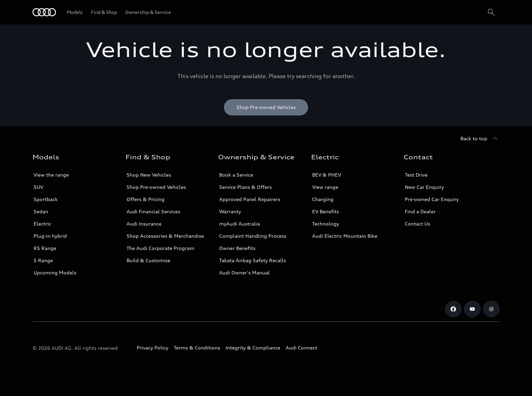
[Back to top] (480, 139)
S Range (43, 260)
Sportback (46, 199)
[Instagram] (491, 309)
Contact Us (417, 224)
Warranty (230, 211)
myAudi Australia (240, 224)
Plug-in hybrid (50, 236)
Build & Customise (148, 260)
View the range (51, 175)
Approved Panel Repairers (250, 199)
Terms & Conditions (197, 348)
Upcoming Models (55, 273)
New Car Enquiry (424, 187)
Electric (42, 224)
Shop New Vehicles (149, 175)
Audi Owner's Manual (244, 273)
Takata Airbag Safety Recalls (253, 260)
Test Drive (416, 175)
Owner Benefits (237, 248)
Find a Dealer (420, 211)
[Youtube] (472, 309)
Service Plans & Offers (245, 187)
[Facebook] (453, 309)
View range (325, 187)
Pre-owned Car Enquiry (432, 199)
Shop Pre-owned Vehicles (156, 187)
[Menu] (44, 12)
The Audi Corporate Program (160, 248)
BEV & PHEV (327, 175)
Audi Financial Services (153, 211)
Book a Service (236, 175)
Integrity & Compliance (253, 348)
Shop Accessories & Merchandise (165, 236)
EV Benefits (326, 211)
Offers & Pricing (146, 199)
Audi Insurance (144, 224)
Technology (326, 224)
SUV (38, 187)
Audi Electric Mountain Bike (345, 236)
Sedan (41, 211)
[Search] (491, 12)
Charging (323, 199)
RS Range (45, 248)
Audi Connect (301, 348)
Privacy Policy (153, 348)
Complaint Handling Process (253, 236)
